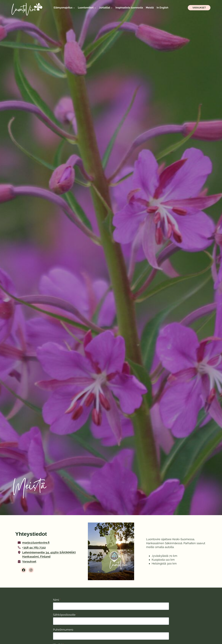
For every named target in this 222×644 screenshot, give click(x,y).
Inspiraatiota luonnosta (129, 8)
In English (162, 8)
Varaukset (199, 8)
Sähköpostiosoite (65, 615)
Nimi (57, 600)
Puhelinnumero (63, 630)
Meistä (150, 8)
